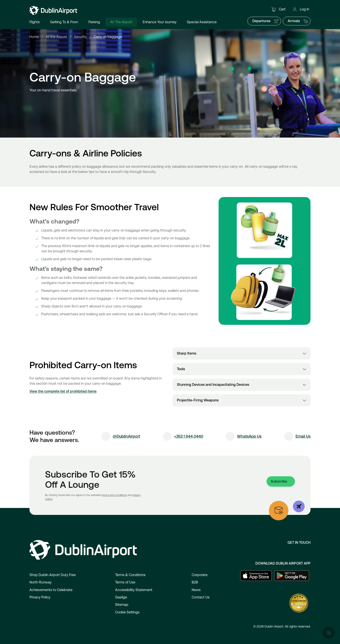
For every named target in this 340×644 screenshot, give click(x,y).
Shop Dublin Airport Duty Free (53, 575)
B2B (195, 582)
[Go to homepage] (53, 10)
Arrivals (298, 21)
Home (34, 37)
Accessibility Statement (134, 590)
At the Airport (56, 37)
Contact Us (201, 597)
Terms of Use (125, 582)
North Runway (41, 582)
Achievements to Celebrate (51, 590)
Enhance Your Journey (160, 22)
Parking (94, 22)
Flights (35, 22)
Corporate (200, 575)
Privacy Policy (40, 597)
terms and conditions (114, 495)
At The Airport (121, 22)
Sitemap (122, 605)
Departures (266, 21)
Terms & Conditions (130, 575)
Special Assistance (202, 22)
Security (80, 37)
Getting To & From (64, 22)
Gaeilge (121, 597)
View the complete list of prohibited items (63, 391)
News (196, 590)
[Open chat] (329, 456)
